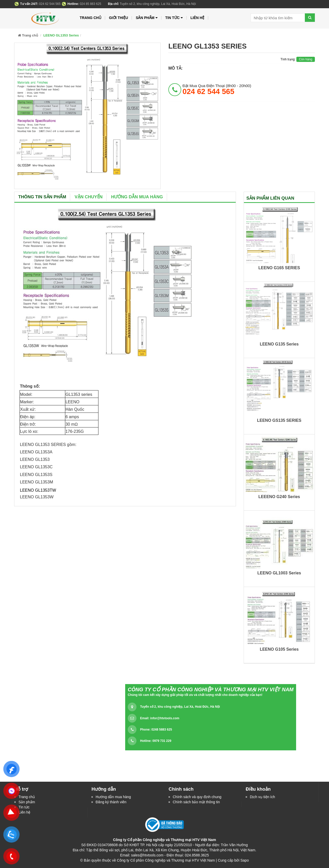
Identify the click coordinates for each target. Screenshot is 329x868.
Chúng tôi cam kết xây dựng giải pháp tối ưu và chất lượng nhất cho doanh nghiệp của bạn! (195, 695)
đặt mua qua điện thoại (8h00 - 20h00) (217, 89)
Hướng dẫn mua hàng (137, 197)
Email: (160, 718)
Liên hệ (24, 812)
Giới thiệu (118, 18)
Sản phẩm (147, 18)
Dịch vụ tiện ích (262, 797)
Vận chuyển (89, 197)
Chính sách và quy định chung (197, 797)
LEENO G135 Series (279, 344)
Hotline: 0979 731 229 (156, 741)
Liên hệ (197, 18)
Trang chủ (90, 18)
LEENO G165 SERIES (279, 268)
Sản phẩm (27, 802)
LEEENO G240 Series (279, 497)
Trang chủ (27, 797)
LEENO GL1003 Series (279, 573)
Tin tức (24, 807)
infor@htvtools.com (165, 718)
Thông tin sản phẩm (42, 197)
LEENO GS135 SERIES (279, 420)
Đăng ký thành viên (111, 802)
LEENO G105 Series (279, 649)
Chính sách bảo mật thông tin (196, 802)
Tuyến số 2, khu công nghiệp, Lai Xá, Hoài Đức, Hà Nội (180, 707)
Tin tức (174, 18)
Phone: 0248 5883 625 (156, 730)
